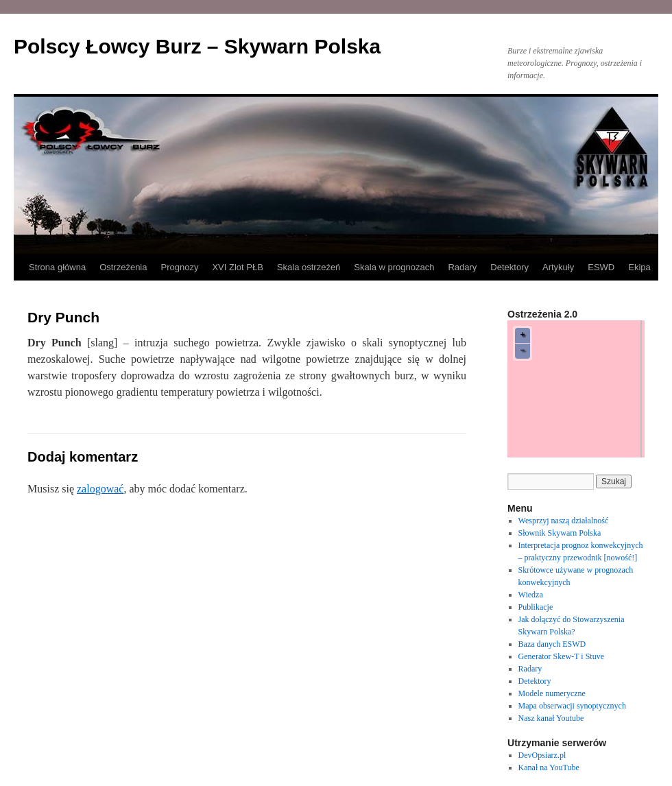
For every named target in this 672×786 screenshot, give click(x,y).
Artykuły (558, 267)
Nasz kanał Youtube (551, 718)
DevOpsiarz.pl (542, 755)
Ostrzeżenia (123, 267)
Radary (462, 267)
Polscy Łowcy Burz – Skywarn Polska (197, 46)
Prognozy (180, 267)
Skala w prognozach (394, 267)
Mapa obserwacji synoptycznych (572, 706)
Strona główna (57, 267)
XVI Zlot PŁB (237, 267)
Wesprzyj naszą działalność (564, 521)
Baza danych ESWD (552, 644)
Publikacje (536, 607)
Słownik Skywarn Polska (560, 533)
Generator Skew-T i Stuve (561, 656)
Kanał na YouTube (549, 767)
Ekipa (639, 267)
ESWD (601, 267)
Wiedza (531, 595)
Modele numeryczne (552, 693)
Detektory (509, 267)
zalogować (100, 489)
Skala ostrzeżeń (309, 267)
